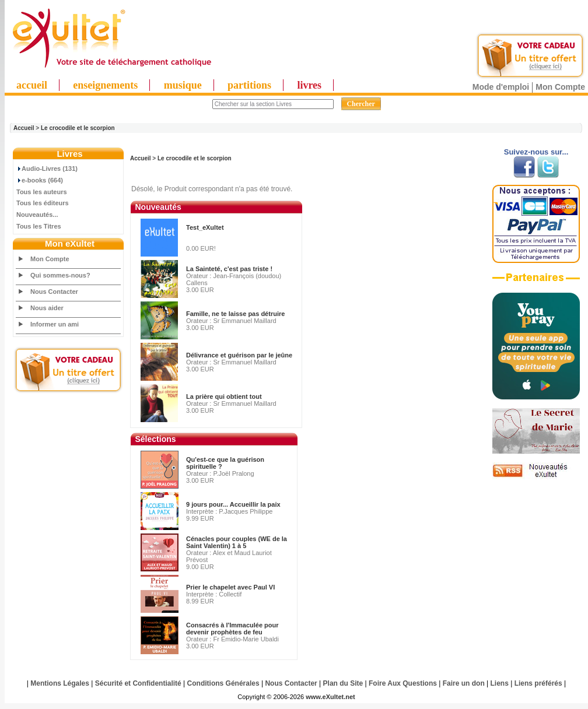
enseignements (105, 85)
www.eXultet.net (330, 697)
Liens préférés (538, 683)
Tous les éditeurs (43, 203)
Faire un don (464, 683)
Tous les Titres (39, 226)
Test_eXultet (205, 227)
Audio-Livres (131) (47, 169)
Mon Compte (560, 87)
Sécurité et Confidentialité (138, 683)
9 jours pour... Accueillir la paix (233, 504)
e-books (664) (40, 180)
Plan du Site (343, 683)
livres (309, 85)
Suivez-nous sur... (536, 152)
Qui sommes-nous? (60, 275)
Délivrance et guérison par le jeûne (239, 355)
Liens (500, 683)
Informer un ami (55, 324)
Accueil (24, 128)
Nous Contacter (54, 292)
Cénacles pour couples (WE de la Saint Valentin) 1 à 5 (237, 542)
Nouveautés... (37, 215)
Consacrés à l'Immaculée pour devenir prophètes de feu (232, 629)
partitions (249, 85)
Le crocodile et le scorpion (78, 128)
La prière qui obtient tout (224, 396)
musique (183, 85)
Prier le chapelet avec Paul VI (230, 587)
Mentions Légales (60, 683)
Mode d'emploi (501, 87)
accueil (32, 85)
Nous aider (47, 308)
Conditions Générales (223, 683)
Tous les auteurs (42, 192)
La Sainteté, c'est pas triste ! (229, 269)
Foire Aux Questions (403, 683)
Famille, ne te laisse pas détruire (235, 314)
